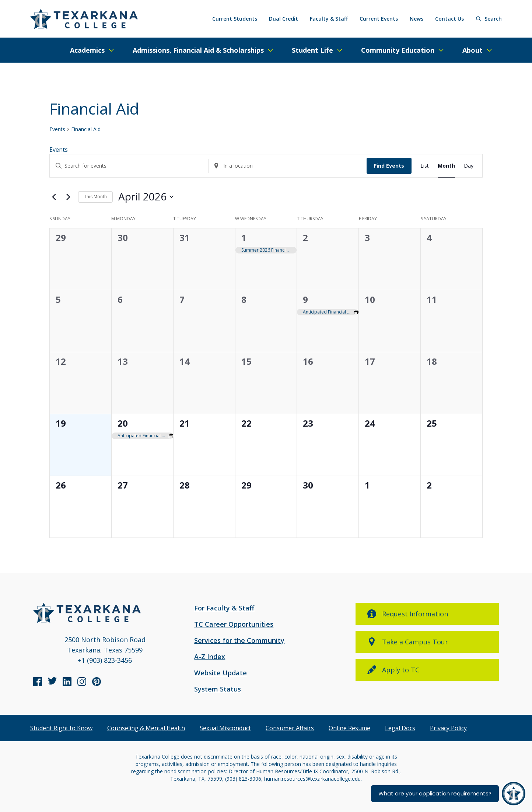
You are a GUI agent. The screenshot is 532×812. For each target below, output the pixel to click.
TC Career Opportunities (234, 624)
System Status (218, 689)
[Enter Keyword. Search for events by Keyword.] (129, 166)
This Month (95, 197)
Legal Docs (400, 728)
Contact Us (449, 19)
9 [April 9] (305, 299)
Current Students (235, 19)
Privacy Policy (448, 728)
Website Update (220, 673)
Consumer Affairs (290, 728)
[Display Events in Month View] (446, 166)
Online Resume (349, 728)
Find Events (389, 166)
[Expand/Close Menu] (92, 50)
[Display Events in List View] (425, 166)
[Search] (489, 19)
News (416, 19)
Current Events (379, 19)
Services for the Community (239, 640)
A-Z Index (210, 657)
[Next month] (68, 197)
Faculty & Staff (329, 19)
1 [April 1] (244, 237)
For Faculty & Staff (224, 608)
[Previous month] (54, 197)
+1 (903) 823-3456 (105, 660)
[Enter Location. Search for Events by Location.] (288, 166)
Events (57, 129)
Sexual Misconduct (225, 728)
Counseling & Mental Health (146, 728)
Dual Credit (283, 19)
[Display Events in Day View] (469, 166)
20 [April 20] (123, 423)
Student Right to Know (61, 728)
